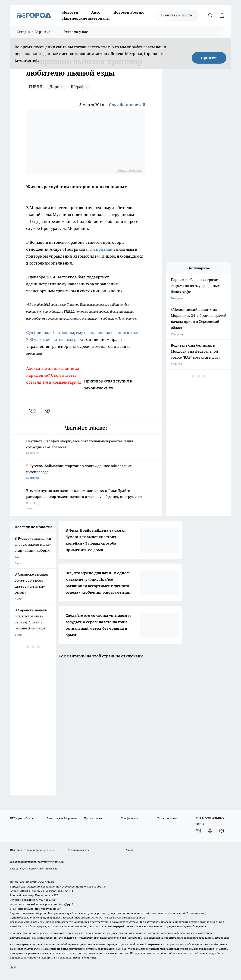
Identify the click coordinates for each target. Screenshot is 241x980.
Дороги (57, 87)
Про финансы (130, 818)
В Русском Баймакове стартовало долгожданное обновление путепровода (86, 472)
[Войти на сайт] (222, 15)
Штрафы (79, 87)
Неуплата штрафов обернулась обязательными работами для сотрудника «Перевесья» (86, 447)
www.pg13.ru (56, 862)
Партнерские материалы (86, 18)
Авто (96, 12)
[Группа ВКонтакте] (198, 831)
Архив (129, 850)
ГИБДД (36, 87)
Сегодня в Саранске (33, 32)
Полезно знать (167, 818)
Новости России (129, 12)
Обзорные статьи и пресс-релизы (32, 850)
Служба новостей (127, 105)
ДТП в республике (22, 818)
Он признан (101, 249)
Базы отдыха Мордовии (62, 818)
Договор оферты (79, 850)
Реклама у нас (76, 32)
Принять (209, 58)
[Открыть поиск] (210, 15)
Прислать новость (177, 15)
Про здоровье (93, 818)
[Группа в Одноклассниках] (210, 831)
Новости (70, 12)
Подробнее (222, 938)
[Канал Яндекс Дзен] (222, 831)
